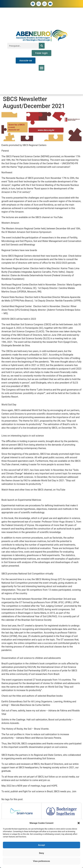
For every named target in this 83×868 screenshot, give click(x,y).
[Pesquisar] (42, 46)
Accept (41, 845)
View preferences (41, 861)
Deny (42, 853)
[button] (79, 823)
